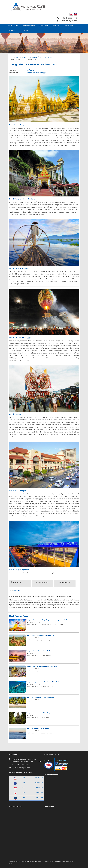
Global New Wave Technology (63, 862)
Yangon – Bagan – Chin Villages (38, 728)
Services (57, 26)
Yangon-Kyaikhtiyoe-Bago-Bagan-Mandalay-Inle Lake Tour (48, 620)
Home (10, 26)
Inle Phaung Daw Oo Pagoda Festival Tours (42, 666)
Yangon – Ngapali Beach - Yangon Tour (40, 697)
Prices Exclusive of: (64, 582)
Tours (16, 26)
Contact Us (24, 31)
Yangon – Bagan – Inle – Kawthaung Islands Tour (44, 682)
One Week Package (46, 57)
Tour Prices (17, 582)
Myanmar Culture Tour (29, 57)
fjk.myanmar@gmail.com (69, 21)
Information (69, 26)
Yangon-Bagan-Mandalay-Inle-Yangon (41, 651)
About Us (12, 31)
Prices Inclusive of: (42, 582)
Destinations (45, 26)
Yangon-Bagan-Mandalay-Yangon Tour (41, 635)
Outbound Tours (29, 26)
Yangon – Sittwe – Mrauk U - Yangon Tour (41, 713)
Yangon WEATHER (61, 786)
